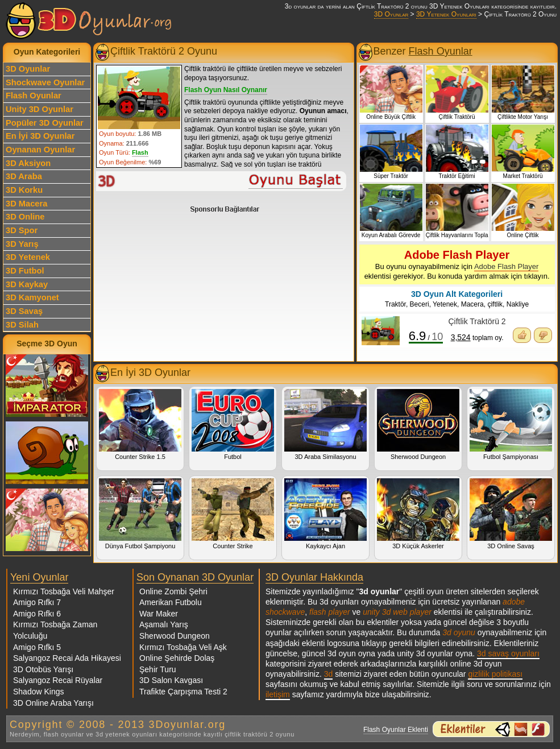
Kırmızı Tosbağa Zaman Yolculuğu (55, 630)
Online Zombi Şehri (173, 591)
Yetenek (445, 304)
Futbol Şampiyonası (511, 425)
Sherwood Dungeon (418, 425)
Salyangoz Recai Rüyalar (58, 680)
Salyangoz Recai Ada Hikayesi (67, 658)
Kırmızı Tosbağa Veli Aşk (183, 647)
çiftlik (495, 304)
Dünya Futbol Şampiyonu (140, 514)
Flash (140, 152)
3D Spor (22, 230)
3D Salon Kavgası (171, 680)
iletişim (278, 694)
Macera (472, 304)
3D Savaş (24, 311)
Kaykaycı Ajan (325, 514)
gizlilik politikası (495, 674)
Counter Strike (233, 514)
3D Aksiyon (28, 163)
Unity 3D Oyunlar (40, 109)
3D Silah (22, 325)
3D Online (25, 217)
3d (329, 674)
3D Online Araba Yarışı (53, 703)
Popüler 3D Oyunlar (45, 123)
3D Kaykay (27, 284)
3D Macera (26, 204)
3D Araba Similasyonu (325, 425)
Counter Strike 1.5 (140, 425)
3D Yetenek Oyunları (446, 14)
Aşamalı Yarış (164, 624)
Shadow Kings (39, 692)
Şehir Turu (158, 669)
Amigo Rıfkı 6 (37, 614)
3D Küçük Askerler (418, 514)
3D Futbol (25, 271)
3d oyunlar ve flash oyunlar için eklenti (491, 729)
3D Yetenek (28, 257)
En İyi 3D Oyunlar (40, 136)
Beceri (420, 304)
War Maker (159, 614)
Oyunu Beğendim (522, 335)
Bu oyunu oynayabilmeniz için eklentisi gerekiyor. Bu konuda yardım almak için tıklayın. (457, 264)
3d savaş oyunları (508, 653)
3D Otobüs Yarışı (43, 669)
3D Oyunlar (391, 14)
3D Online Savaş (511, 514)
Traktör (395, 304)
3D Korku (24, 190)
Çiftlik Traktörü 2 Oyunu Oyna (221, 181)
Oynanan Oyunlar (40, 150)
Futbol (233, 425)
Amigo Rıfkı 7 (37, 602)
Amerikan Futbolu (171, 602)
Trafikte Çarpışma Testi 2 (183, 692)
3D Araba (24, 176)
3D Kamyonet (32, 297)
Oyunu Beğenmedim (543, 335)
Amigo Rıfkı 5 (37, 647)
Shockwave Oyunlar (45, 82)
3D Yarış (22, 244)
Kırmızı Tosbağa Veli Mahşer (64, 591)
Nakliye (518, 304)
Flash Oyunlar (34, 96)
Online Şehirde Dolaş (177, 658)
